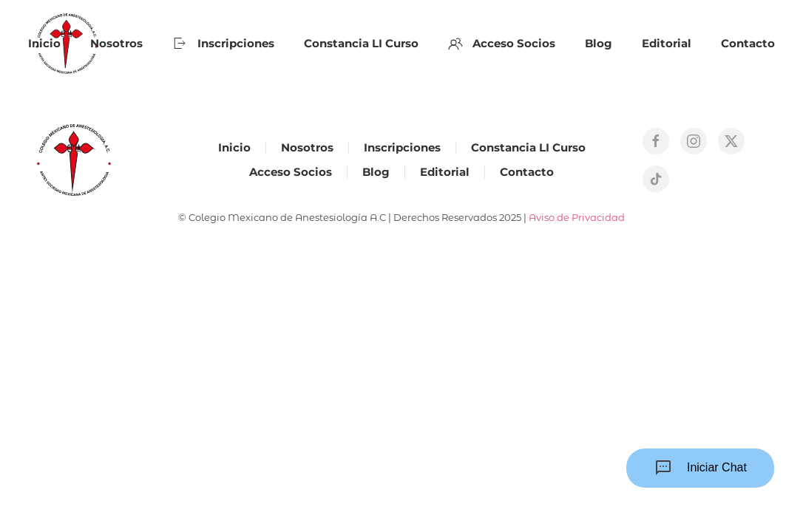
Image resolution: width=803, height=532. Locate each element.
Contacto (748, 43)
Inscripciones (223, 44)
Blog (599, 43)
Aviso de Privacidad (577, 217)
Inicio (44, 43)
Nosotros (307, 147)
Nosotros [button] (116, 43)
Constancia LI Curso (361, 43)
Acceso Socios (502, 44)
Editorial (667, 43)
